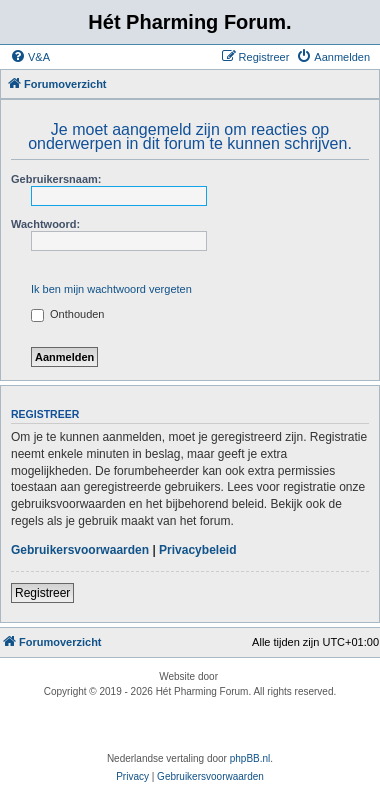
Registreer (42, 593)
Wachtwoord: (45, 224)
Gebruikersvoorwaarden (80, 550)
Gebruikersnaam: (56, 179)
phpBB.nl (250, 758)
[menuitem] (30, 57)
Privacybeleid (197, 550)
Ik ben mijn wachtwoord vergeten (111, 289)
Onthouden (68, 314)
